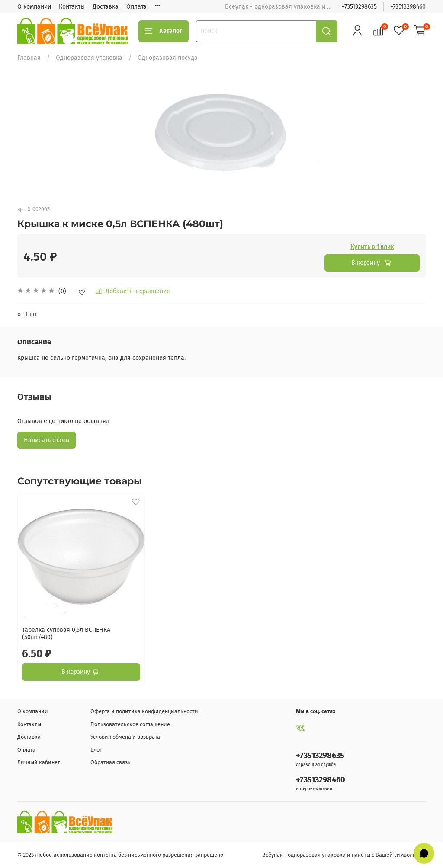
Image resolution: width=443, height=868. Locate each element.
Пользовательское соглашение (130, 724)
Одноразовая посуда (168, 58)
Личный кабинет (39, 762)
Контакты (72, 7)
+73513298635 (359, 7)
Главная (29, 58)
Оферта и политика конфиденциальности (144, 711)
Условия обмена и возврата (125, 737)
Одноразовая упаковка (89, 58)
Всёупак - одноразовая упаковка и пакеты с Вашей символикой (344, 855)
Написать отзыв (47, 440)
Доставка (106, 7)
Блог (96, 750)
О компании (34, 7)
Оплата (136, 7)
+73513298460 (408, 7)
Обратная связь (111, 762)
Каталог (164, 31)
